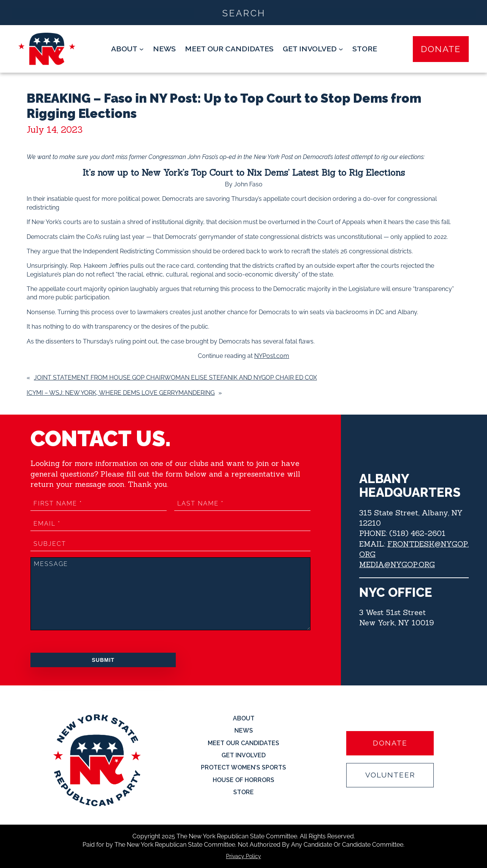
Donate (441, 49)
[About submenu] (127, 49)
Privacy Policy (243, 856)
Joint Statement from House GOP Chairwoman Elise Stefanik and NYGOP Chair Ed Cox (175, 378)
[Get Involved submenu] (313, 49)
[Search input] (244, 13)
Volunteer (390, 775)
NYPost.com (272, 356)
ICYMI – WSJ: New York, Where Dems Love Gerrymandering (121, 393)
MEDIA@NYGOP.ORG (397, 564)
